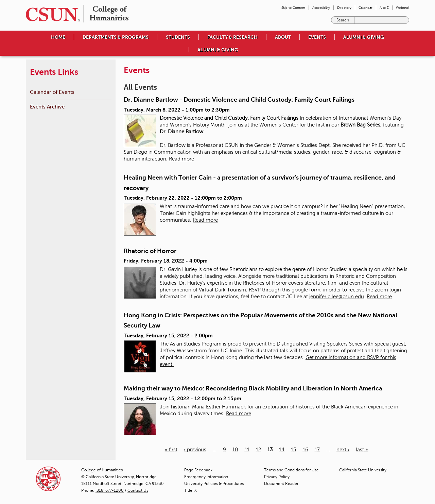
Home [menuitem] (58, 37)
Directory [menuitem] (344, 8)
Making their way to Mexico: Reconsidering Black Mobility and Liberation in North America (253, 388)
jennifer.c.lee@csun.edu (337, 297)
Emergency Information (206, 477)
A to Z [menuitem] (384, 8)
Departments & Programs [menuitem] (116, 37)
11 (247, 450)
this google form (301, 290)
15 (293, 450)
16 (306, 450)
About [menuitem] (283, 37)
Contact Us (138, 490)
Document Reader (281, 484)
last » (362, 450)
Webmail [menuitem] (403, 8)
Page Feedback (198, 470)
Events (317, 37)
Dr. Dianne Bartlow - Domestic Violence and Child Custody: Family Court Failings (239, 100)
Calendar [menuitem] (366, 8)
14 (282, 450)
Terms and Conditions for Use (291, 470)
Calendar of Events (52, 92)
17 (317, 450)
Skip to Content (293, 8)
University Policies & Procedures (214, 484)
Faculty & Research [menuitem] (232, 37)
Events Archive (47, 107)
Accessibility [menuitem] (321, 8)
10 (235, 450)
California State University (363, 470)
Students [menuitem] (178, 37)
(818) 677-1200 (110, 490)
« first (171, 450)
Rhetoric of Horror (150, 251)
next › (343, 450)
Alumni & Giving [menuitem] (364, 37)
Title (190, 490)
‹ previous (195, 450)
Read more (181, 159)
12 (258, 450)
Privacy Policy (277, 477)
